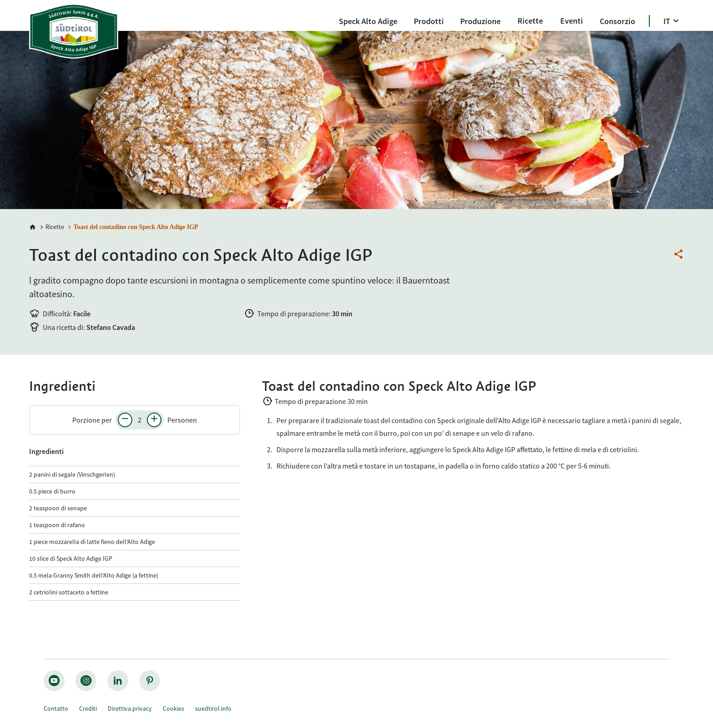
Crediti (88, 708)
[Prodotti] (429, 21)
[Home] (33, 227)
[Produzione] (480, 21)
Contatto (56, 708)
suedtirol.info (213, 708)
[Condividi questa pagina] (678, 254)
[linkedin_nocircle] (118, 681)
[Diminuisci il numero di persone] (125, 420)
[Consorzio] (618, 21)
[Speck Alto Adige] (368, 21)
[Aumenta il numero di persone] (154, 420)
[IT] (672, 21)
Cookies (173, 708)
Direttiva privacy (130, 708)
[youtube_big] (54, 681)
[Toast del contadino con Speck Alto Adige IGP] (132, 227)
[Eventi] (572, 21)
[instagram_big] (86, 681)
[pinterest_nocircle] (150, 681)
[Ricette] (530, 21)
